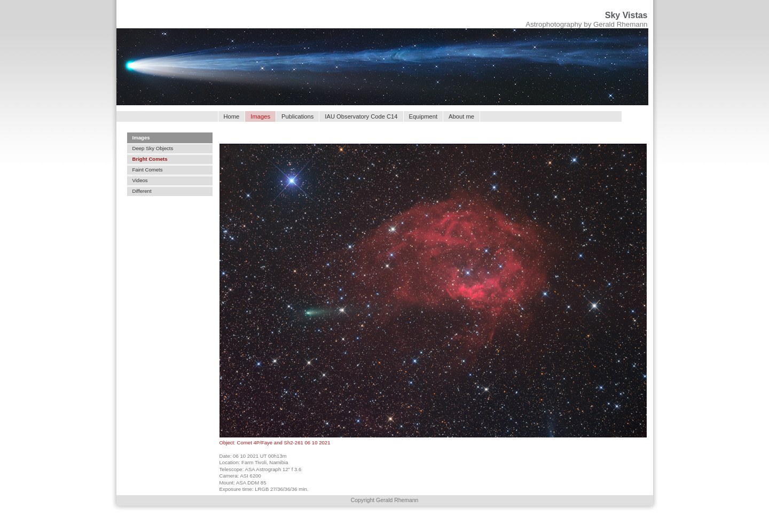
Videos (140, 180)
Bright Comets (150, 159)
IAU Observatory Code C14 (361, 116)
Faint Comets (148, 170)
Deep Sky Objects (153, 148)
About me (461, 116)
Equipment (423, 116)
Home (232, 116)
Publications (297, 116)
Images (141, 138)
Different (142, 191)
